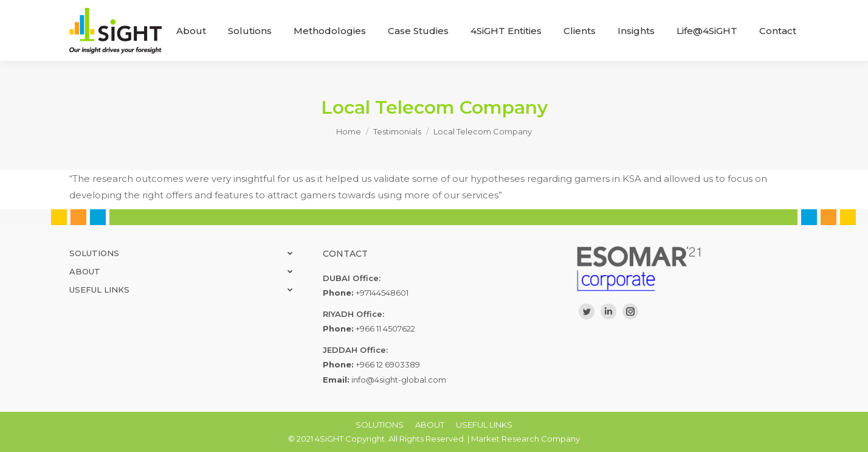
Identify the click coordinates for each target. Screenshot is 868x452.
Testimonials (397, 131)
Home (349, 131)
